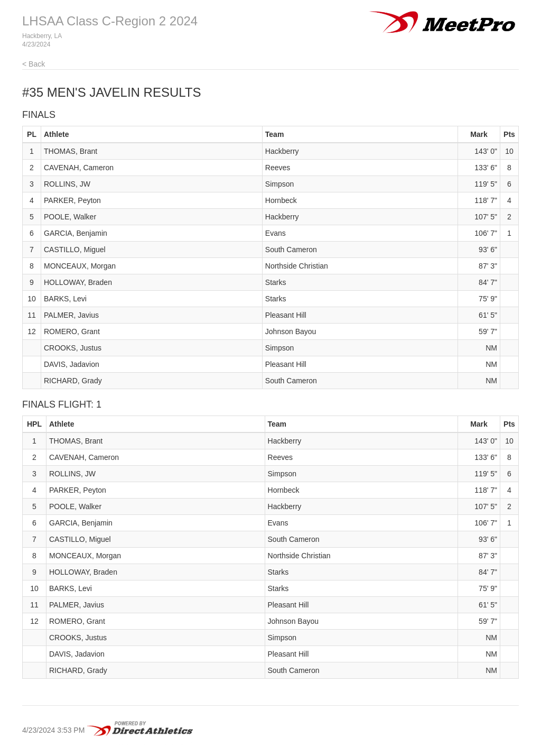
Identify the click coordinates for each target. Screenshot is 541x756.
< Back (34, 64)
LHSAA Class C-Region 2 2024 (110, 21)
